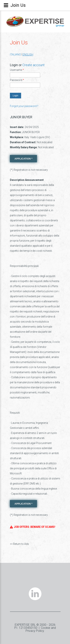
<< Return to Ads (19, 544)
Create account (34, 65)
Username (17, 70)
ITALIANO (15, 55)
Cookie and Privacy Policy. (41, 629)
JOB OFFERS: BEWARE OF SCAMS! (33, 527)
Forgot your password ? (24, 106)
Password (17, 80)
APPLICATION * (24, 159)
